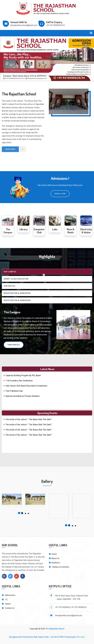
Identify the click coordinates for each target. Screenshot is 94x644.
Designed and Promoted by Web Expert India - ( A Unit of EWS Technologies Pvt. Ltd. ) (47, 637)
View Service (14, 345)
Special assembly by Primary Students (21, 399)
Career (6, 604)
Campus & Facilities (59, 567)
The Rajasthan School (55, 629)
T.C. (5, 599)
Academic (54, 563)
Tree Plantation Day (13, 394)
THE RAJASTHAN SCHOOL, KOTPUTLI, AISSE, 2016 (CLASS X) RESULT (36, 373)
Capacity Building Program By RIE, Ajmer (22, 378)
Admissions (9, 595)
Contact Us (8, 608)
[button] (7, 59)
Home (53, 554)
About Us (54, 558)
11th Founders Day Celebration (18, 384)
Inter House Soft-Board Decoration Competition (25, 389)
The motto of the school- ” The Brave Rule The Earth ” (28, 417)
